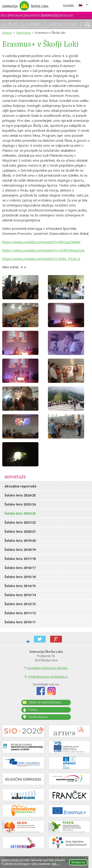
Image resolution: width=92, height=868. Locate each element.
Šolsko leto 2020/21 (20, 531)
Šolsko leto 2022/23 (20, 513)
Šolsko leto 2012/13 (20, 604)
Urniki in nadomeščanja (45, 703)
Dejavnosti (32, 16)
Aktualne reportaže (20, 486)
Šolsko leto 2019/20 (20, 541)
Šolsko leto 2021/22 (20, 522)
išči (87, 25)
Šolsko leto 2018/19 (20, 550)
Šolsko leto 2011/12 (20, 613)
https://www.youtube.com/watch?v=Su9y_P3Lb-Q (41, 259)
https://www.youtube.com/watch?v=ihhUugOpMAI (41, 242)
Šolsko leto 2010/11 (20, 622)
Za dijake (11, 24)
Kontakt (69, 5)
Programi (16, 16)
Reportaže (50, 16)
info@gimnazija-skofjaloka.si (48, 676)
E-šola (33, 710)
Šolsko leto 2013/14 (20, 595)
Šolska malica (38, 717)
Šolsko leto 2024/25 (20, 495)
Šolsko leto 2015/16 (20, 577)
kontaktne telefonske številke (47, 668)
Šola (4, 16)
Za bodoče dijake (63, 24)
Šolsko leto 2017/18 (20, 559)
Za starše (34, 24)
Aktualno (66, 16)
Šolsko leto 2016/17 (20, 568)
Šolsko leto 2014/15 (20, 586)
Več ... (55, 864)
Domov (7, 33)
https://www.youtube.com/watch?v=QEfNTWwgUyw (43, 250)
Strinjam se (78, 862)
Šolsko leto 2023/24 (20, 504)
